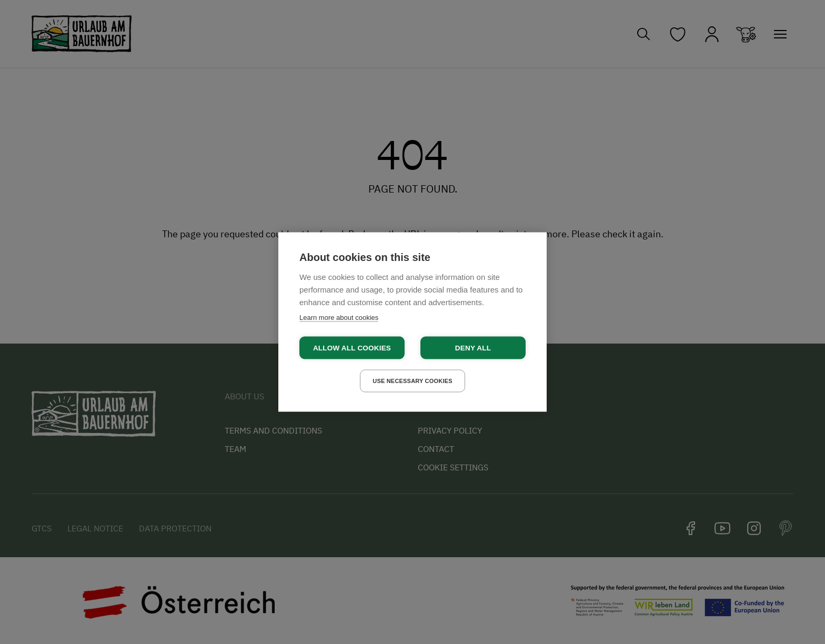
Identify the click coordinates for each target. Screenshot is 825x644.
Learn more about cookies (339, 318)
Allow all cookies (352, 348)
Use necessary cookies (413, 381)
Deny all (473, 348)
